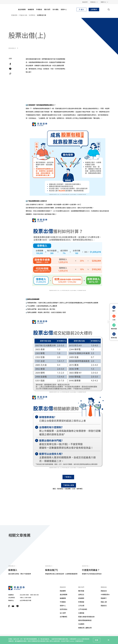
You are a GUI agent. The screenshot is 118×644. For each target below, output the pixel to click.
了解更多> (68, 467)
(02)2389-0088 (24, 585)
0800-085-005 (34, 585)
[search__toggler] (109, 9)
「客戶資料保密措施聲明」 (30, 639)
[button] (94, 2)
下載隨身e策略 (69, 475)
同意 (97, 640)
